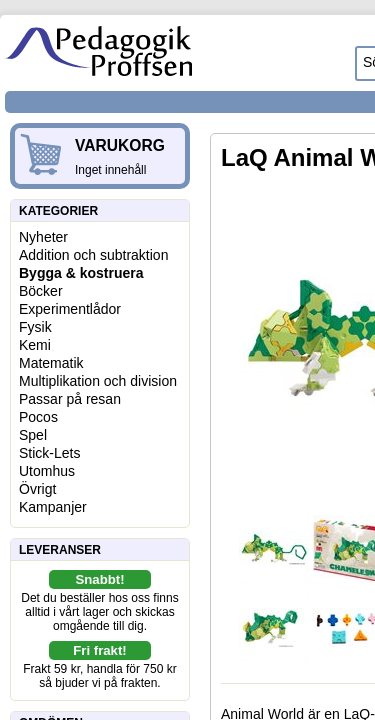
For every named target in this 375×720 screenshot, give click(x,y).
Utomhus (47, 471)
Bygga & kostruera (81, 273)
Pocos (38, 417)
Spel (33, 435)
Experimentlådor (70, 309)
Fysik (35, 327)
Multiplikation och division (98, 381)
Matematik (51, 363)
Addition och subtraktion (93, 255)
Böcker (41, 291)
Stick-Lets (49, 453)
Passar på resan (70, 399)
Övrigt (37, 489)
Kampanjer (53, 507)
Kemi (35, 345)
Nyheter (43, 237)
